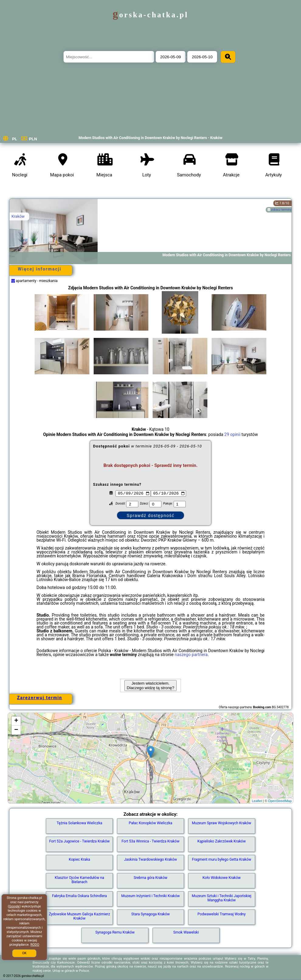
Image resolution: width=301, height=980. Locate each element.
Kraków (18, 216)
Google (14, 906)
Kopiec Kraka (79, 859)
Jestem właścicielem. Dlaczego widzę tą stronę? (150, 686)
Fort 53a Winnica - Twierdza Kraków (150, 841)
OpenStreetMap (280, 801)
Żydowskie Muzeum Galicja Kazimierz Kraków (80, 916)
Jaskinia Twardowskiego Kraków (150, 859)
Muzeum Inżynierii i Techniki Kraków (151, 896)
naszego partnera (191, 655)
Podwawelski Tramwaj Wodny (222, 914)
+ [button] (16, 721)
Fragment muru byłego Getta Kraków (221, 859)
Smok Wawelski (186, 932)
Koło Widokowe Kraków (222, 878)
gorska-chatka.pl (151, 15)
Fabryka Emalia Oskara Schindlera (80, 896)
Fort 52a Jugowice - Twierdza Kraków (80, 841)
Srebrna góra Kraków (150, 878)
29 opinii (232, 434)
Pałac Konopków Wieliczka (150, 823)
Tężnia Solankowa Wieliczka (79, 823)
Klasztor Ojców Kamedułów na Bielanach (80, 880)
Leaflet (257, 801)
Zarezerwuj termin (40, 698)
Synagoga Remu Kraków (115, 932)
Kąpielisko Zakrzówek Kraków (221, 841)
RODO (35, 945)
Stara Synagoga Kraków (151, 914)
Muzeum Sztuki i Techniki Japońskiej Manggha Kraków (222, 898)
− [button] (16, 730)
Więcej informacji (40, 269)
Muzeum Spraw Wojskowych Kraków (221, 823)
